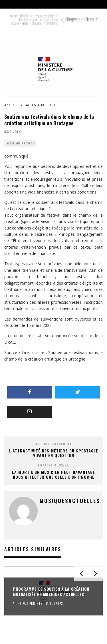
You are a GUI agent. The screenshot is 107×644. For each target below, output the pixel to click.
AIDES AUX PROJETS (20, 143)
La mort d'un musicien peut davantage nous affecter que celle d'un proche (53, 474)
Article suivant (53, 465)
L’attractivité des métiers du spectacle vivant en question (54, 453)
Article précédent (54, 444)
